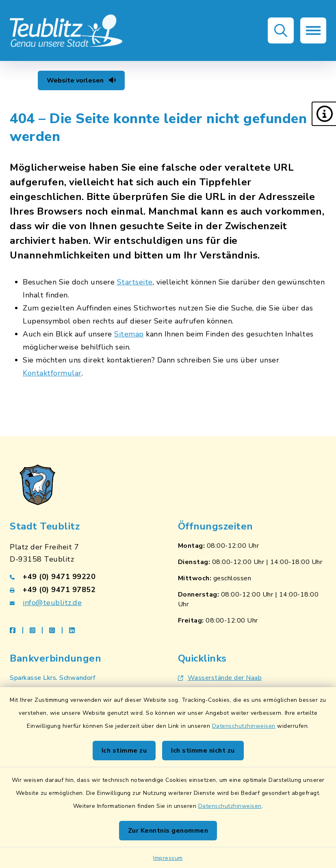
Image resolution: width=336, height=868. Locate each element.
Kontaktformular (52, 373)
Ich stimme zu (124, 751)
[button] (324, 114)
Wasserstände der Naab (220, 678)
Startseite (135, 282)
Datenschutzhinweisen (244, 726)
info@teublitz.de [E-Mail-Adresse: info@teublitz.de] (52, 603)
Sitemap (129, 334)
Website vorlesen (81, 80)
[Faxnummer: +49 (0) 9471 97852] (84, 590)
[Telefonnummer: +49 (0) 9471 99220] (84, 577)
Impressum (168, 858)
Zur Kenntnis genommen (168, 831)
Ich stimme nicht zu (203, 751)
